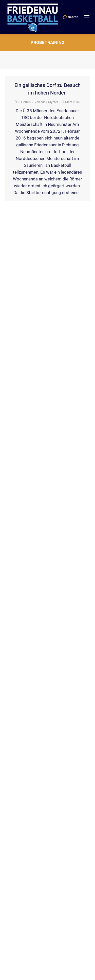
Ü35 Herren (23, 102)
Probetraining (48, 42)
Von (46, 102)
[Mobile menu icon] (87, 17)
